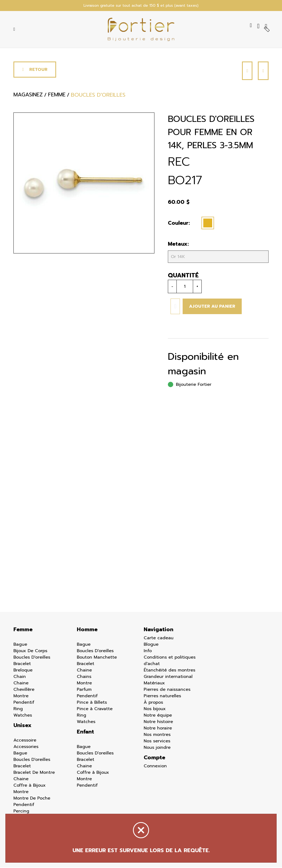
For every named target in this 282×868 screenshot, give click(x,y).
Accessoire (25, 741)
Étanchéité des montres (169, 671)
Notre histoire (158, 722)
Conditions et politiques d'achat (170, 661)
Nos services (157, 742)
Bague (20, 645)
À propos (153, 703)
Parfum (84, 690)
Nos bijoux (155, 709)
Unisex (22, 726)
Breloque (23, 671)
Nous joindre (157, 748)
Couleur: (179, 224)
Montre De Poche (32, 799)
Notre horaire (158, 729)
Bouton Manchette (97, 658)
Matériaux (154, 684)
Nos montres (157, 735)
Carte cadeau (159, 638)
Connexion (155, 767)
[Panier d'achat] (267, 26)
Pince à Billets (92, 703)
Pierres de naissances (167, 690)
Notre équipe (158, 716)
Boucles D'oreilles (32, 658)
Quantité (183, 276)
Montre (21, 696)
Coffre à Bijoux (30, 786)
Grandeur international (168, 677)
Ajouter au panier (212, 307)
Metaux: (178, 244)
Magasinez (28, 95)
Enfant (85, 732)
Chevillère (24, 690)
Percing (21, 812)
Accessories (26, 747)
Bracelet (22, 664)
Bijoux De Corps (30, 651)
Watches (23, 716)
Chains (84, 677)
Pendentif (24, 703)
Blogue (151, 645)
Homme (87, 630)
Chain (20, 677)
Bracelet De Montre (34, 773)
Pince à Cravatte (95, 709)
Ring (18, 709)
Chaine (21, 684)
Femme (23, 630)
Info (148, 651)
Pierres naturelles (162, 696)
